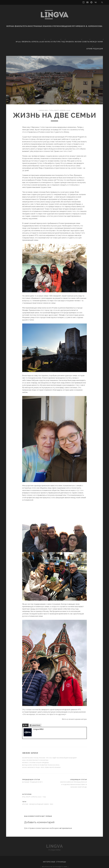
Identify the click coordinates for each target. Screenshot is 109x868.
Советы (86, 35)
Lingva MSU (41, 96)
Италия (25, 790)
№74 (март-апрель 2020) (61, 96)
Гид (63, 35)
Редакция (99, 37)
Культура (55, 35)
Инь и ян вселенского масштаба (35, 746)
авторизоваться (66, 814)
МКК (52, 790)
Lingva (54, 832)
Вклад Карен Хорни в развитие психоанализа (41, 751)
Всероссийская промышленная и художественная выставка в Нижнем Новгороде (74, 771)
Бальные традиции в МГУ (32, 768)
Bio (26, 711)
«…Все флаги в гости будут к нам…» (54, 853)
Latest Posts (36, 711)
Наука (46, 35)
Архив (90, 37)
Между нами (97, 35)
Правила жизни (74, 35)
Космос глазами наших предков (36, 749)
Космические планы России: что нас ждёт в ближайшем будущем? (49, 744)
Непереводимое (54, 855)
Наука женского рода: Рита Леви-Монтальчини (41, 754)
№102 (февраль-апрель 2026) (30, 35)
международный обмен (39, 790)
